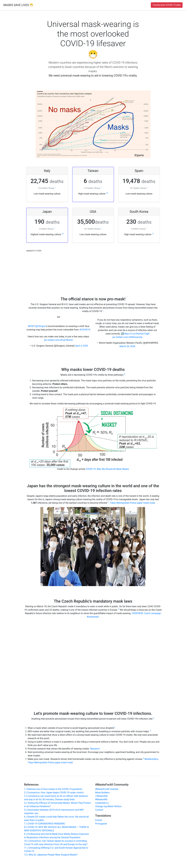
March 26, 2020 (127, 346)
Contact (99, 810)
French (99, 820)
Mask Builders (102, 793)
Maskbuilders (151, 759)
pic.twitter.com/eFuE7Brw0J (59, 340)
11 (153, 234)
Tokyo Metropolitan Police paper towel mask (132, 503)
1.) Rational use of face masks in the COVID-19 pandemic (53, 789)
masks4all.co (102, 803)
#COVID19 (85, 330)
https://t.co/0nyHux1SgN (137, 334)
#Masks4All (101, 799)
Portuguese (101, 824)
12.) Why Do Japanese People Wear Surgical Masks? (51, 855)
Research (95, 749)
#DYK (31, 326)
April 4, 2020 (82, 346)
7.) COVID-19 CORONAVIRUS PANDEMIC (45, 824)
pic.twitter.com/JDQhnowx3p (127, 337)
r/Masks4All (101, 796)
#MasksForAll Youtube (107, 789)
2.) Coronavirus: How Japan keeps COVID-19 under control (54, 793)
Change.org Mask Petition (108, 806)
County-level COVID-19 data (167, 5)
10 (107, 193)
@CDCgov (40, 326)
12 (63, 234)
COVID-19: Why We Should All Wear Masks (107, 469)
